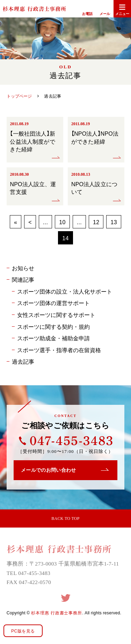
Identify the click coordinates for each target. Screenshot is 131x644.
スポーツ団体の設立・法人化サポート (65, 291)
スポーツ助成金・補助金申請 (53, 338)
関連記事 (23, 279)
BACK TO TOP (65, 518)
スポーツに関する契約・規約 (53, 326)
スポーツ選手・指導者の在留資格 (59, 350)
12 (96, 222)
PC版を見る (23, 631)
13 (114, 222)
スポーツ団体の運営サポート (53, 303)
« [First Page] (16, 222)
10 (62, 222)
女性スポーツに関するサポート (56, 315)
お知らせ (23, 268)
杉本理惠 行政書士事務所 (57, 613)
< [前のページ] (30, 222)
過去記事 (23, 361)
